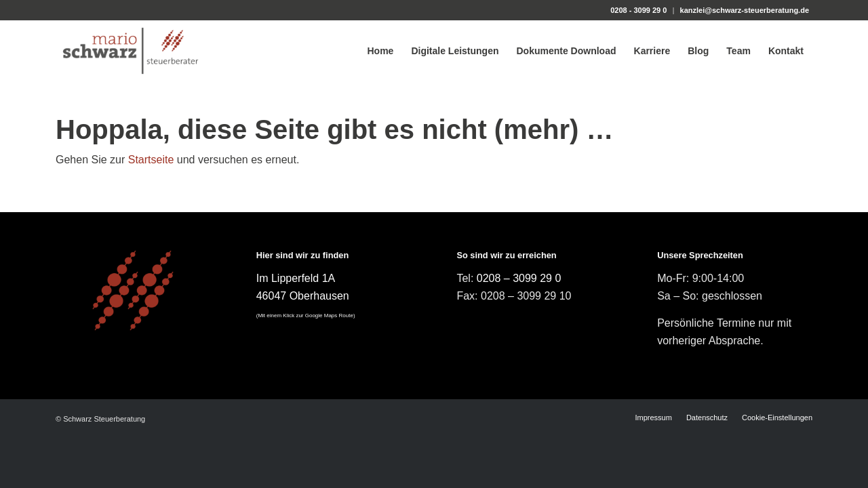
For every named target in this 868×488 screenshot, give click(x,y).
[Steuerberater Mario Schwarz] (131, 51)
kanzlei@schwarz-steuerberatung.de (745, 10)
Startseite (151, 160)
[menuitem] (380, 51)
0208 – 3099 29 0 (519, 278)
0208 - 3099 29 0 (638, 10)
